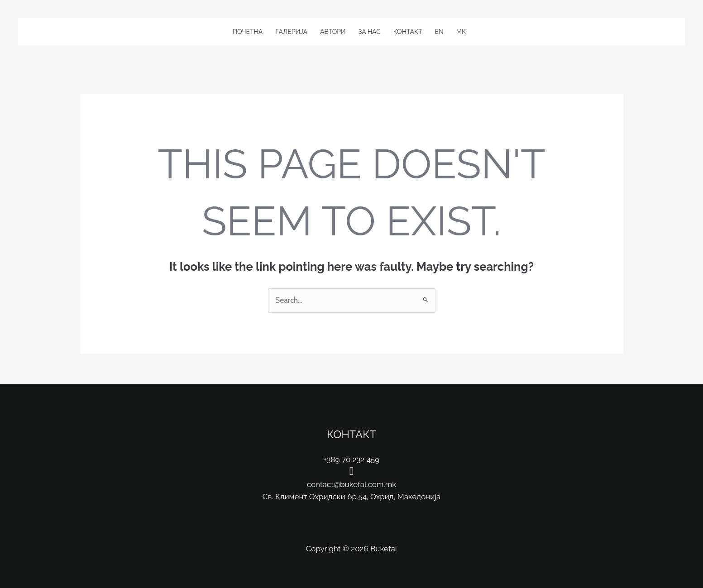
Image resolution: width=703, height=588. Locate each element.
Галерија (291, 32)
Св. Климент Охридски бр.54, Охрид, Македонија (352, 497)
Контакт (408, 32)
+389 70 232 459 (352, 459)
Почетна (248, 32)
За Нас (370, 32)
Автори (333, 32)
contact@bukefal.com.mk (352, 484)
